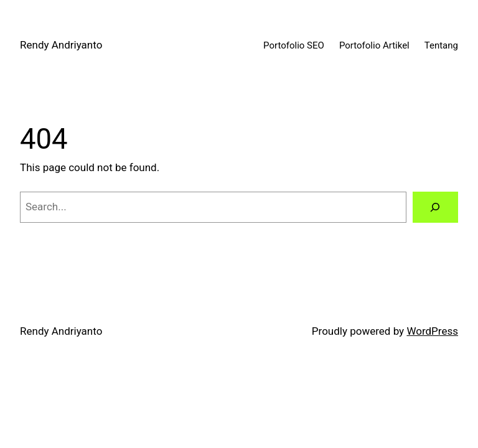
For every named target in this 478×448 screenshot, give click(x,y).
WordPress (432, 331)
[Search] (435, 208)
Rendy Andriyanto (61, 45)
